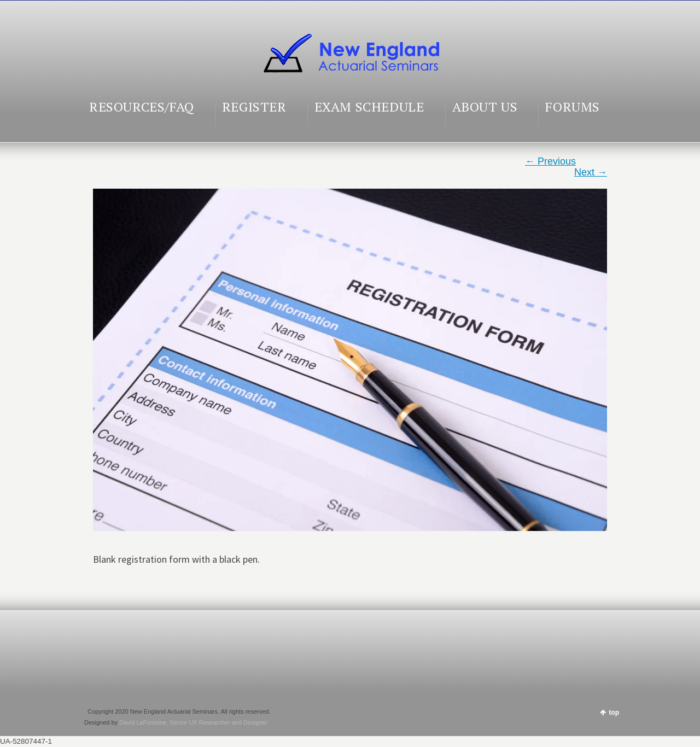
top (614, 713)
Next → (591, 172)
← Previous (550, 161)
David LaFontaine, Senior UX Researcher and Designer (193, 722)
